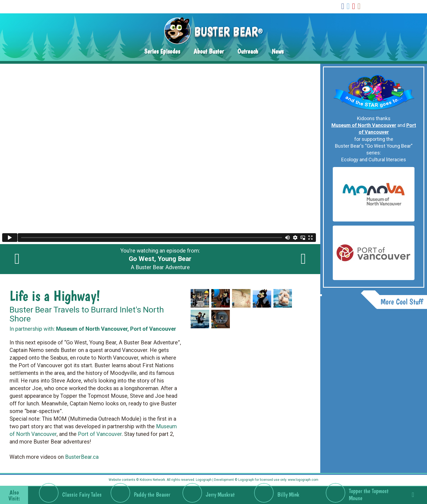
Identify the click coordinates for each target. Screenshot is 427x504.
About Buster (209, 51)
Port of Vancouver (100, 434)
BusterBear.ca (82, 457)
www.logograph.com (303, 480)
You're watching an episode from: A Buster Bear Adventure (160, 259)
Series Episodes (162, 51)
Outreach (248, 51)
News (278, 51)
